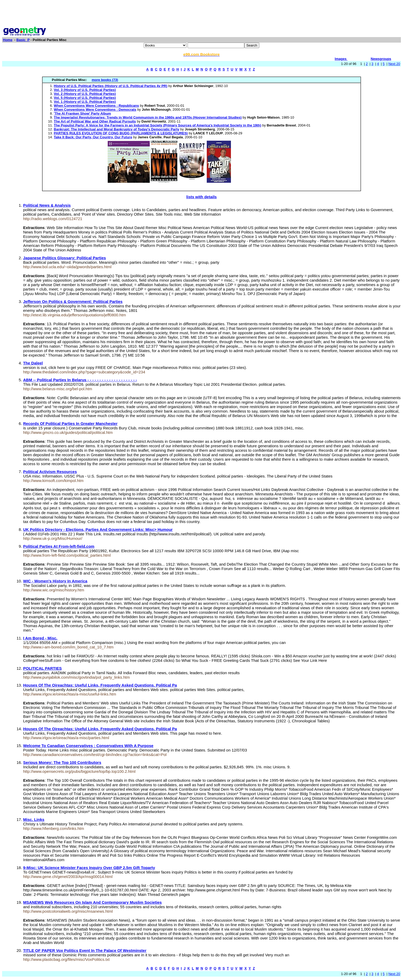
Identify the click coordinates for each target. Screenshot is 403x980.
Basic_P (23, 40)
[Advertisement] (202, 14)
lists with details (202, 197)
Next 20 (394, 64)
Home (8, 40)
